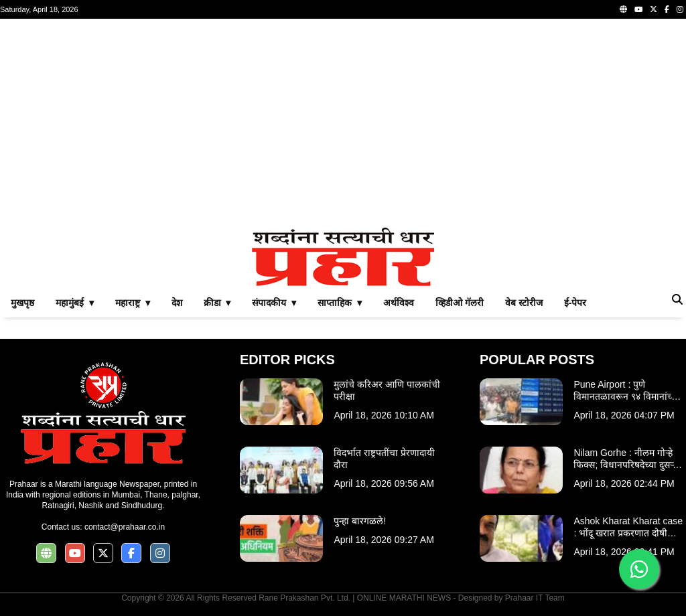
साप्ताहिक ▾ (340, 303)
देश (177, 303)
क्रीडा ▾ (217, 303)
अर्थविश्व (399, 303)
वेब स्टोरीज (524, 303)
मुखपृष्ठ (22, 303)
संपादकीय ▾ (274, 303)
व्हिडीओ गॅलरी (460, 303)
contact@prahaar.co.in (125, 527)
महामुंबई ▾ (75, 303)
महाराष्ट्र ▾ (133, 303)
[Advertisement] (343, 123)
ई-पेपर (575, 303)
